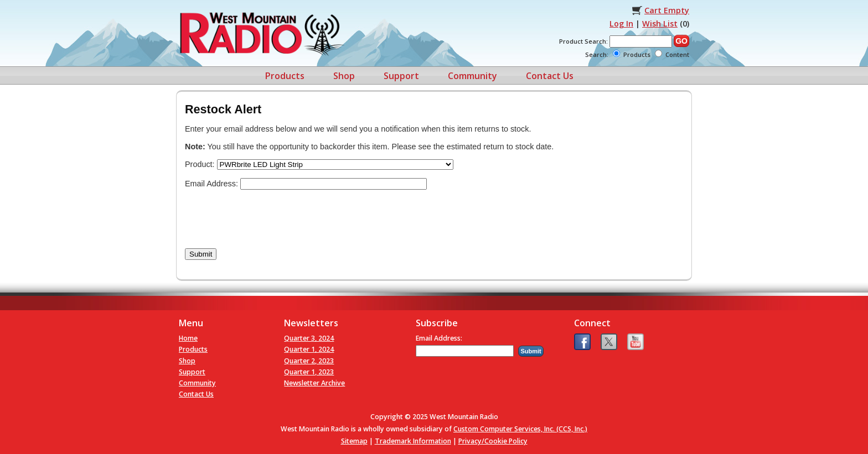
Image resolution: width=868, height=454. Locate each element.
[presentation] (269, 219)
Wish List (660, 24)
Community (472, 76)
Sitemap (354, 441)
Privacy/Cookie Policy (493, 441)
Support (401, 76)
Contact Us (550, 76)
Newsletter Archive (314, 383)
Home (188, 338)
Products (285, 76)
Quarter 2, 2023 (309, 361)
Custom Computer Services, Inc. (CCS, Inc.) (520, 429)
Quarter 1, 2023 (309, 372)
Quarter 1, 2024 (309, 349)
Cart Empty (667, 10)
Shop (344, 76)
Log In (621, 24)
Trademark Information (413, 441)
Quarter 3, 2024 (309, 338)
